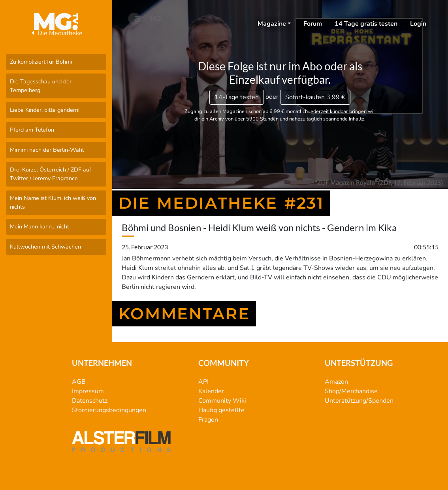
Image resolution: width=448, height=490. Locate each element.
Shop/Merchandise (351, 391)
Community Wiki (222, 401)
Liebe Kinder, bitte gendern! (45, 110)
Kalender (211, 391)
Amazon (336, 382)
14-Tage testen (237, 97)
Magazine (272, 24)
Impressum (88, 391)
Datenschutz (90, 401)
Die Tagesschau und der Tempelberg (41, 86)
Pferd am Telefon (32, 130)
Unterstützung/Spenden (359, 401)
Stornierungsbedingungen (109, 410)
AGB (79, 382)
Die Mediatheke (56, 33)
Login (418, 24)
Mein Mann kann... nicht (40, 226)
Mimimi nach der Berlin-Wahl (47, 150)
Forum (313, 24)
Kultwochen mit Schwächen (45, 247)
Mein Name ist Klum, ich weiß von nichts (53, 202)
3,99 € (315, 97)
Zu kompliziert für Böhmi (41, 62)
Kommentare (184, 314)
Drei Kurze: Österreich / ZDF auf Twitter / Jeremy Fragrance (51, 174)
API (203, 382)
